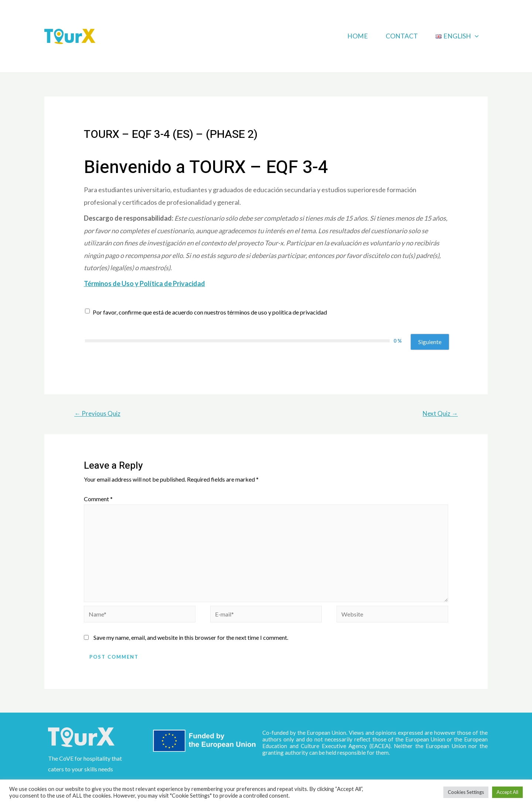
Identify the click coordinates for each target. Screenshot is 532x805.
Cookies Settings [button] (466, 792)
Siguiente (430, 342)
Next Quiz (440, 413)
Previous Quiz (97, 413)
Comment (98, 499)
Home (358, 36)
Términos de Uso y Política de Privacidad (144, 283)
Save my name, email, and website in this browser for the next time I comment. (191, 637)
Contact (402, 36)
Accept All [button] (507, 792)
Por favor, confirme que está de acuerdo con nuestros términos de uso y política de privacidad (210, 312)
